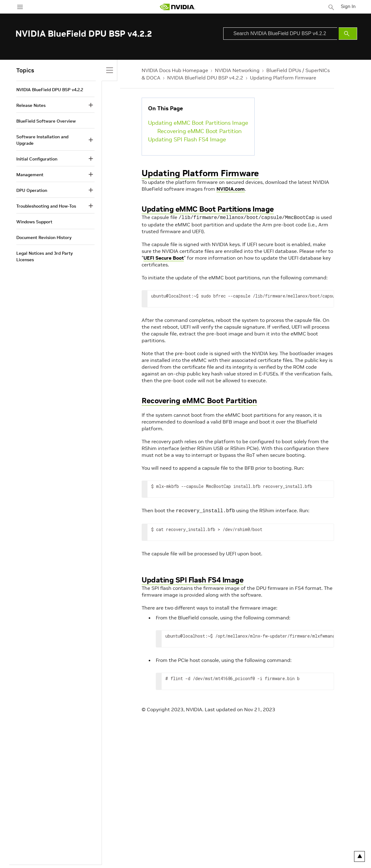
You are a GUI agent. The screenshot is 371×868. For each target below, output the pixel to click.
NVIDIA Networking (237, 70)
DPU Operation (32, 190)
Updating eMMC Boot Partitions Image (198, 123)
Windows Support (34, 222)
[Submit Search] (348, 34)
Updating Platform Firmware (283, 78)
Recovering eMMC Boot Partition (200, 131)
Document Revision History (44, 237)
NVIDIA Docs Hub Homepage (175, 70)
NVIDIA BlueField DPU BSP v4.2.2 (205, 78)
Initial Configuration (37, 159)
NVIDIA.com (231, 189)
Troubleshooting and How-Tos (46, 206)
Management (30, 175)
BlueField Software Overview (46, 121)
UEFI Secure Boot (164, 257)
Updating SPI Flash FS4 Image (187, 139)
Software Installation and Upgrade (42, 140)
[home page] (178, 7)
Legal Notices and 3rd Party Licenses (44, 256)
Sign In (349, 6)
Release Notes (31, 105)
